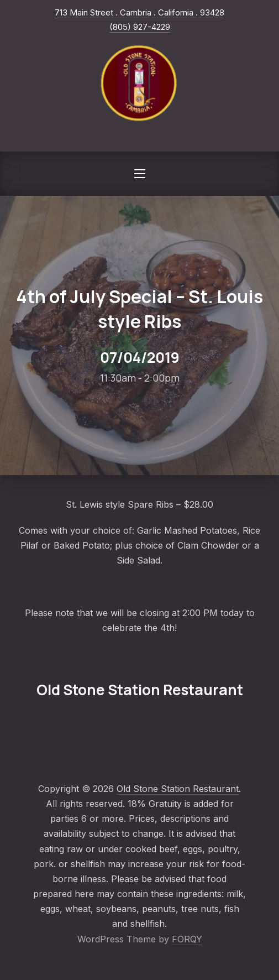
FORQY (187, 939)
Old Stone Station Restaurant (178, 789)
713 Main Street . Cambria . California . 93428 (139, 12)
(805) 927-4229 (140, 27)
